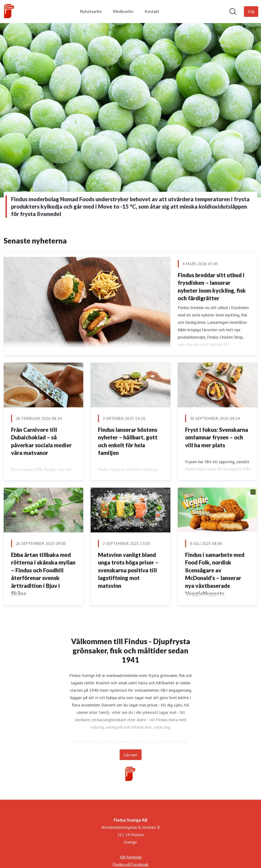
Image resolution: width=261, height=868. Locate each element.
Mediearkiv (123, 11)
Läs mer (131, 755)
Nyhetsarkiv (91, 11)
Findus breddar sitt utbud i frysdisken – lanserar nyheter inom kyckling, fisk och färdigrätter (212, 287)
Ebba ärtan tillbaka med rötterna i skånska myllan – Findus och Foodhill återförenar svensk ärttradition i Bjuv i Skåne (43, 574)
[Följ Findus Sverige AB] (251, 12)
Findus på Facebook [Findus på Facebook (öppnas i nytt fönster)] (130, 864)
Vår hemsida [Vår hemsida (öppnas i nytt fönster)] (131, 857)
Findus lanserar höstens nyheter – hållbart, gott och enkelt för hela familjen (128, 441)
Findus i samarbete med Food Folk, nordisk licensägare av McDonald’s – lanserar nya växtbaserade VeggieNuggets (215, 574)
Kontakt (152, 11)
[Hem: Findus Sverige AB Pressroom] (9, 12)
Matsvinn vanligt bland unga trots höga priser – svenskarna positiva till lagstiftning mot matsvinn (128, 570)
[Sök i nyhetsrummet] (233, 12)
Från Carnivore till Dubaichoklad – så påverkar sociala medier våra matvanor (41, 441)
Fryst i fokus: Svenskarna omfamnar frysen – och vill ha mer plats (217, 437)
